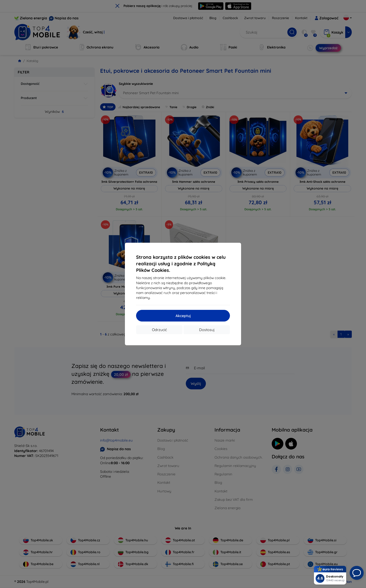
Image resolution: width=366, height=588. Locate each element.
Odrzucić (159, 330)
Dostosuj (207, 330)
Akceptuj (183, 316)
